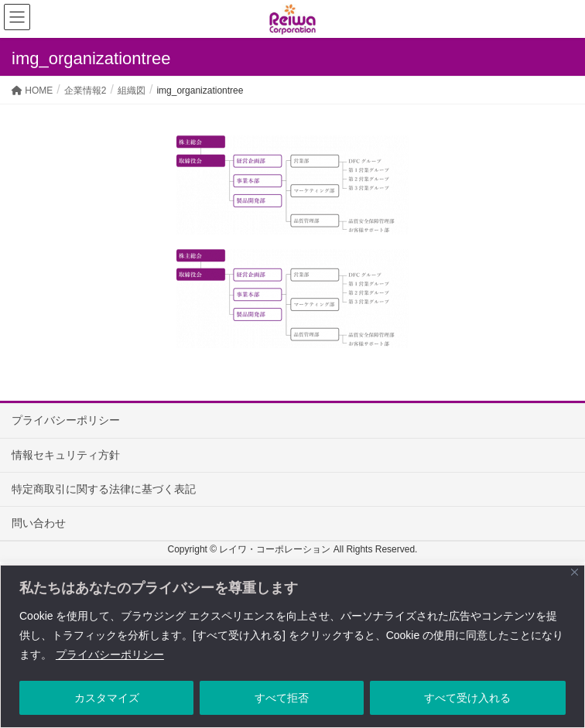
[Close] (575, 572)
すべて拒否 (282, 698)
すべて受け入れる (467, 698)
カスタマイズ (107, 698)
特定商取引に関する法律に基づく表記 (104, 489)
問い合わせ (39, 523)
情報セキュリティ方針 (66, 455)
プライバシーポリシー (110, 655)
